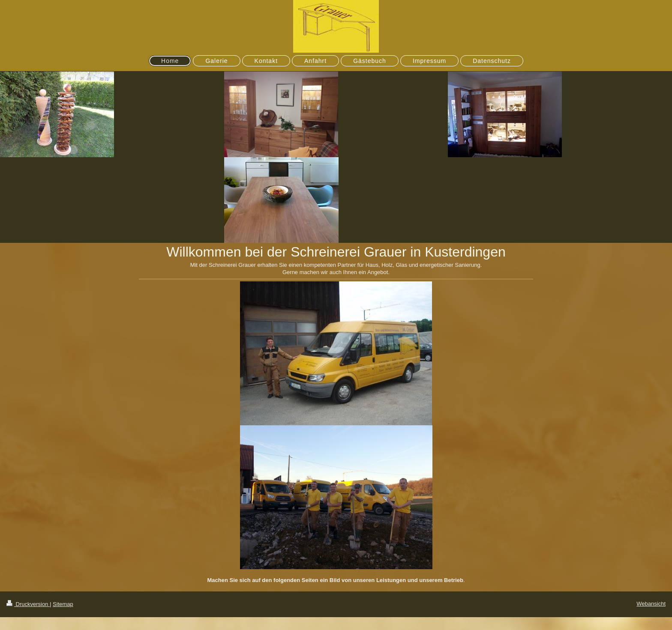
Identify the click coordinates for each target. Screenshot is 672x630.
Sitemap (63, 604)
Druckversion (28, 604)
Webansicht (651, 604)
